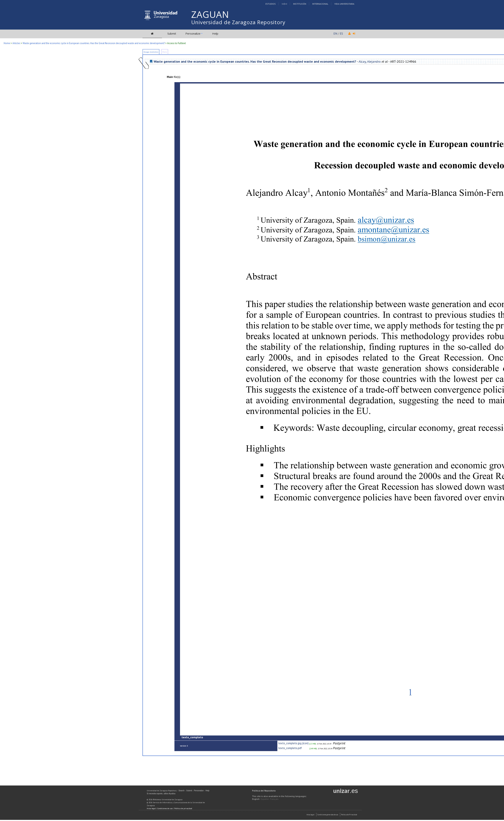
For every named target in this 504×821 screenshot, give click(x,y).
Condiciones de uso (165, 808)
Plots (165, 52)
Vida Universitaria (344, 4)
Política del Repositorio (264, 791)
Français (274, 799)
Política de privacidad (183, 808)
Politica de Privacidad (349, 815)
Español (265, 799)
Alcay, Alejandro (370, 61)
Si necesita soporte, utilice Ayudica (161, 794)
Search (181, 791)
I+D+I (284, 4)
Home (7, 43)
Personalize (193, 33)
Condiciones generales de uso (328, 815)
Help (215, 33)
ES (341, 33)
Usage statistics (151, 52)
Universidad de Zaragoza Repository (238, 22)
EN (335, 33)
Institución (300, 4)
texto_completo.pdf (290, 748)
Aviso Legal (310, 815)
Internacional (320, 4)
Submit (172, 33)
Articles (16, 43)
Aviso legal (151, 808)
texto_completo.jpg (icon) (293, 743)
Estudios (271, 4)
